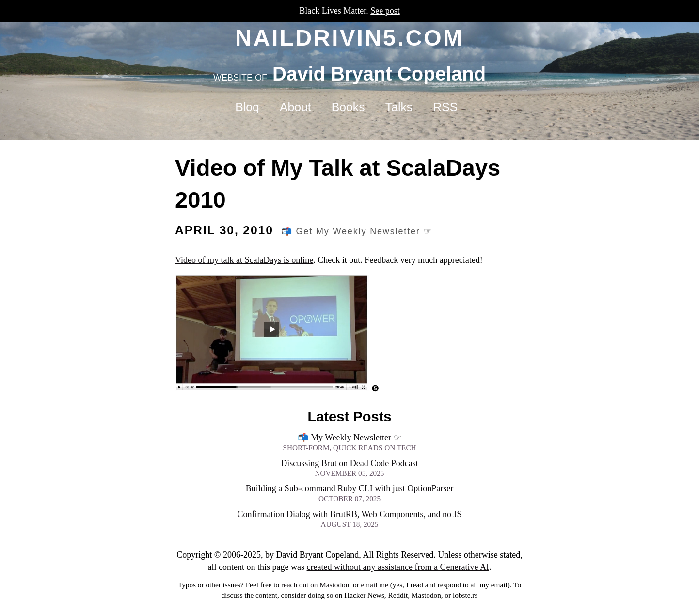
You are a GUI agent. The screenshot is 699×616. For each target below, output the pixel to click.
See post (385, 11)
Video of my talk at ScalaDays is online (244, 260)
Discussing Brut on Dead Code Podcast (349, 463)
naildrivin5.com (349, 38)
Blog (247, 107)
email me (374, 585)
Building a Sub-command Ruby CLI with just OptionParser (349, 488)
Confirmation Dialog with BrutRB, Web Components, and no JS (349, 514)
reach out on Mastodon (315, 585)
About (295, 107)
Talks (399, 107)
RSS (445, 107)
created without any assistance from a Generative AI (398, 567)
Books (348, 107)
